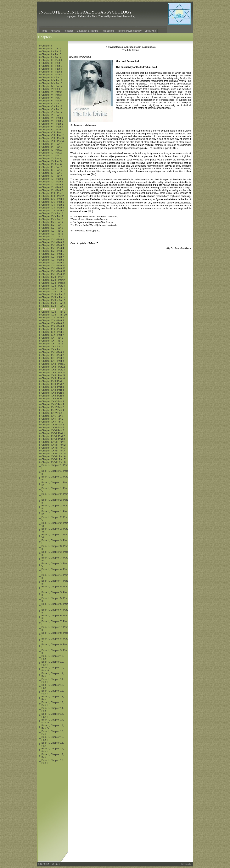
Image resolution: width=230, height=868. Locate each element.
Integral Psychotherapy (130, 31)
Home (44, 31)
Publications (108, 31)
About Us (55, 31)
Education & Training (88, 31)
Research (68, 31)
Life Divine (150, 31)
